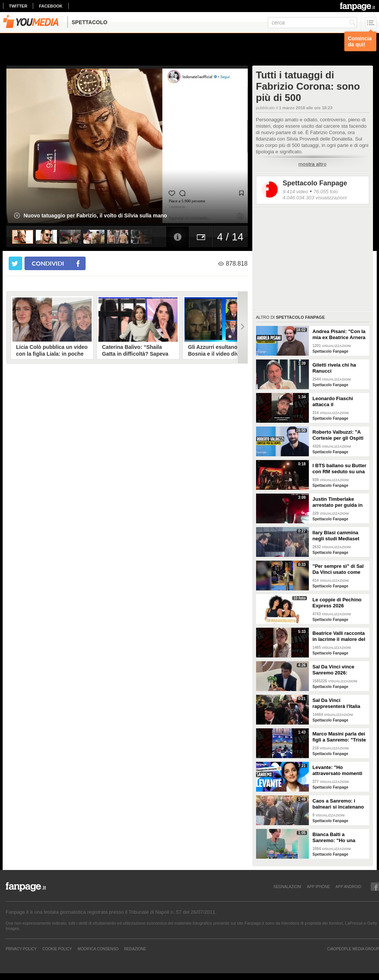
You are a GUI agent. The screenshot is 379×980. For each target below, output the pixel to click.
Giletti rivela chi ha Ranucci (335, 368)
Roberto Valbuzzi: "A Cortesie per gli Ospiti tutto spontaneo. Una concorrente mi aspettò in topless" (340, 435)
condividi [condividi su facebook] (48, 263)
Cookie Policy (57, 949)
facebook (51, 6)
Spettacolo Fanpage (315, 183)
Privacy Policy (21, 949)
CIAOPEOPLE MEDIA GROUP (353, 949)
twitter (18, 6)
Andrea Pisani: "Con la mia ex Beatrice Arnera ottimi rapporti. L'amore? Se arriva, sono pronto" (339, 335)
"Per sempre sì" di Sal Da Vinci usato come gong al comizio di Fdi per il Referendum (338, 569)
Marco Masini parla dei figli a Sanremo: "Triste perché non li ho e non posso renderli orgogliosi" (339, 737)
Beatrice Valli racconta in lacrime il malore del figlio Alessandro (339, 636)
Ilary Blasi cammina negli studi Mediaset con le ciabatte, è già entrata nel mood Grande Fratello (337, 536)
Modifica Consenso (98, 949)
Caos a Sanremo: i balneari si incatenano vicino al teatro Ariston (339, 804)
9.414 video (295, 192)
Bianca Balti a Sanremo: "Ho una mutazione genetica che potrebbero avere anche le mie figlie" (338, 838)
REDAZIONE (135, 949)
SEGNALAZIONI (287, 887)
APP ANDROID (348, 887)
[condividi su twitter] (15, 263)
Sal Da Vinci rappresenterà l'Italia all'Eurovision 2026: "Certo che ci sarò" (337, 703)
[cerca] (312, 23)
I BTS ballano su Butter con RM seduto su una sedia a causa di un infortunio (340, 469)
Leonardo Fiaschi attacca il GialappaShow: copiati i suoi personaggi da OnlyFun (339, 402)
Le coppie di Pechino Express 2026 (337, 603)
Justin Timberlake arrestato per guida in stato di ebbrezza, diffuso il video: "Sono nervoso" (339, 502)
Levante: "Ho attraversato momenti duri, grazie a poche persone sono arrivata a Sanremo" (338, 771)
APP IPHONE (318, 887)
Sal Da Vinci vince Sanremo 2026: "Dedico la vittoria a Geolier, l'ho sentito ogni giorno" (336, 670)
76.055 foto (326, 192)
